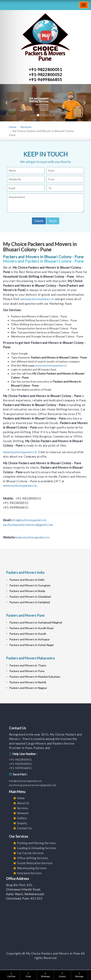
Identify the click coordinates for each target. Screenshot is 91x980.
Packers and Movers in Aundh (28, 634)
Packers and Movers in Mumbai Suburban (35, 677)
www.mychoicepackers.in (37, 299)
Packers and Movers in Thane (28, 665)
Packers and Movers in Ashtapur (30, 639)
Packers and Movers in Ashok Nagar (32, 645)
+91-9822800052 (45, 74)
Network (26, 127)
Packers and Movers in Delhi (27, 580)
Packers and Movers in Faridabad (30, 602)
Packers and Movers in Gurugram (30, 585)
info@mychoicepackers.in (29, 520)
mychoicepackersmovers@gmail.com (28, 525)
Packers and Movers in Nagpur (28, 688)
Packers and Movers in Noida (27, 591)
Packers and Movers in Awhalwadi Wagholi (36, 622)
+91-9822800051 (45, 69)
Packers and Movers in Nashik (28, 682)
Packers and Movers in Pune (27, 671)
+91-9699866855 (45, 79)
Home (13, 127)
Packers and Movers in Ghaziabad (30, 597)
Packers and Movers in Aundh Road (31, 628)
